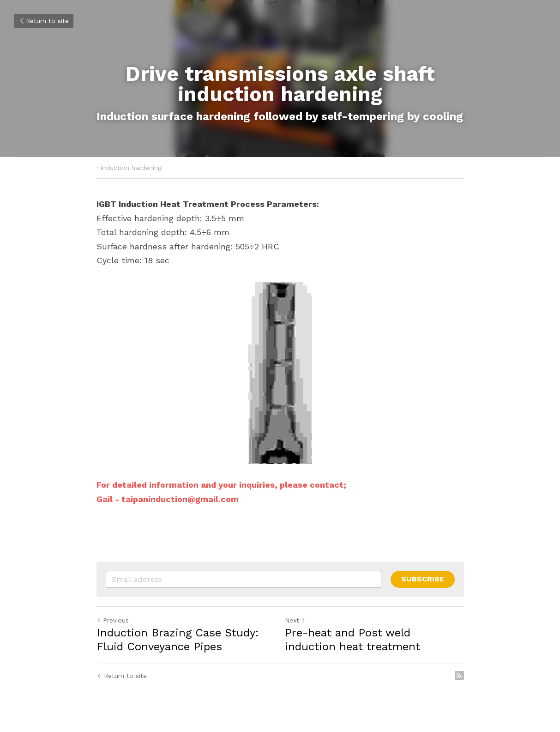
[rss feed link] (459, 676)
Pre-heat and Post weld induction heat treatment (352, 640)
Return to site (44, 21)
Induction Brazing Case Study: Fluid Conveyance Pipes (178, 640)
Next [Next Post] (295, 620)
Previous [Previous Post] (113, 620)
